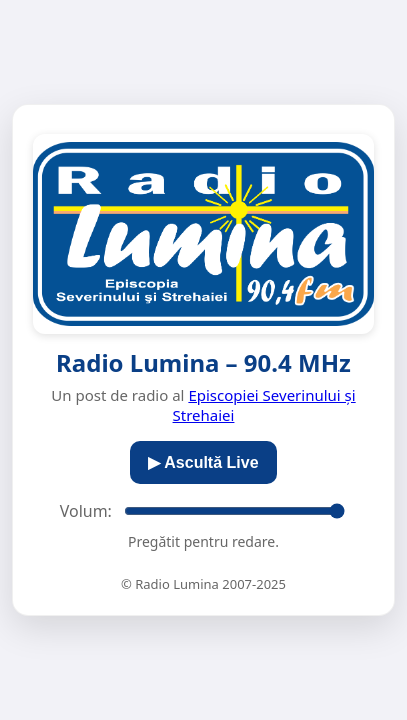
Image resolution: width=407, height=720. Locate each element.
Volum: (86, 511)
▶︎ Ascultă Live (203, 462)
